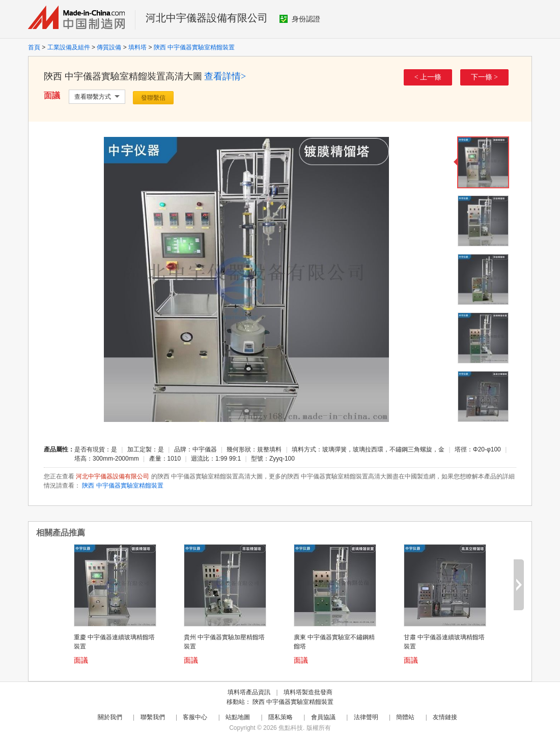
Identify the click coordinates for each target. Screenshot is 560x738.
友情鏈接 (445, 717)
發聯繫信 (153, 98)
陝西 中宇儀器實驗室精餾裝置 (194, 47)
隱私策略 (281, 717)
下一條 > (484, 77)
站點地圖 (238, 717)
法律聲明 (366, 717)
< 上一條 (428, 77)
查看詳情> (225, 76)
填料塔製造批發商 (308, 692)
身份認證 (300, 19)
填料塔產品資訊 (249, 692)
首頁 (34, 47)
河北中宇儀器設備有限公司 (207, 18)
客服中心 (195, 717)
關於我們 (110, 717)
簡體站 (405, 717)
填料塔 (137, 47)
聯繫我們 (153, 717)
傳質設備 (109, 47)
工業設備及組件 (69, 47)
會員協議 (323, 717)
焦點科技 (291, 728)
